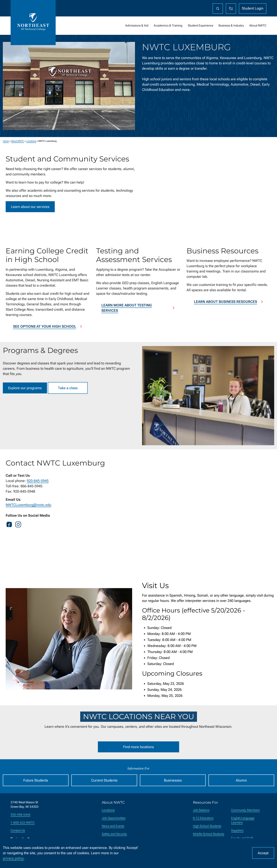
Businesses (173, 780)
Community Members (245, 810)
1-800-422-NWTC (23, 823)
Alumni (241, 780)
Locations (31, 141)
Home (6, 141)
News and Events (113, 826)
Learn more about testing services (138, 308)
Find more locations (138, 747)
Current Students (104, 780)
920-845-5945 (38, 481)
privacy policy (13, 858)
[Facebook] (9, 525)
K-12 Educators (203, 818)
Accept (263, 853)
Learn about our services (30, 207)
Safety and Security (114, 834)
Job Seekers (201, 810)
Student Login (253, 8)
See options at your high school (48, 326)
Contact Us (18, 830)
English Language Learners (243, 820)
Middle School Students (209, 834)
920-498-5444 (20, 815)
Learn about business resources (229, 302)
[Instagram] (18, 525)
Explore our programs (25, 388)
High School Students (207, 826)
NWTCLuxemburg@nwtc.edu (28, 505)
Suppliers (237, 830)
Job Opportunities (114, 818)
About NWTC (18, 141)
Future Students (36, 780)
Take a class (68, 388)
